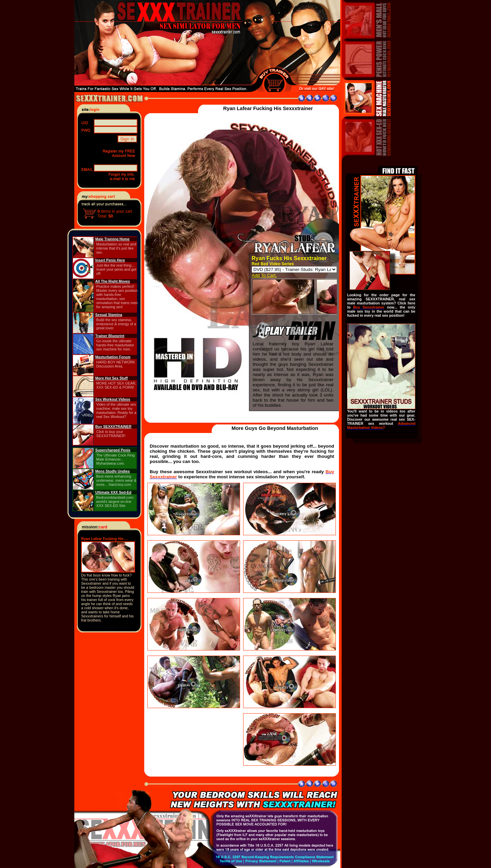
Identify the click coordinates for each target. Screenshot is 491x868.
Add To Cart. (264, 275)
